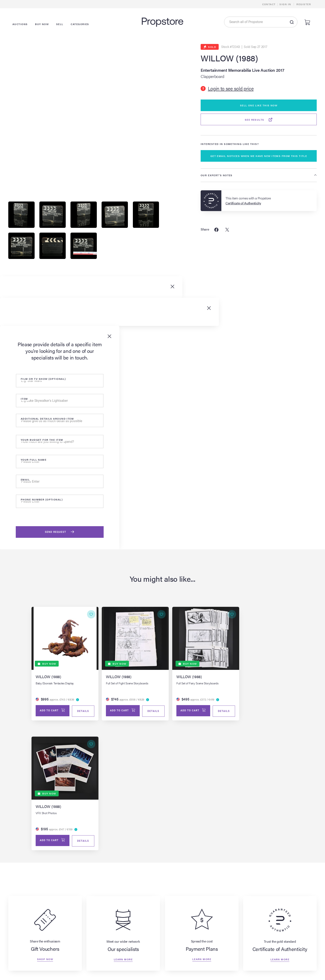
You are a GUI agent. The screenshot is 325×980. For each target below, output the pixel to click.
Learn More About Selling (180, 964)
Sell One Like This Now (259, 105)
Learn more (123, 831)
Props (112, 971)
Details (80, 712)
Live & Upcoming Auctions (72, 964)
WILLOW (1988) (229, 58)
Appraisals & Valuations (179, 971)
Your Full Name (34, 460)
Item (24, 400)
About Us (223, 957)
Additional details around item (47, 419)
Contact (269, 4)
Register (304, 4)
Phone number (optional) (42, 500)
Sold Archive (117, 964)
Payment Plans (227, 971)
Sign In (285, 4)
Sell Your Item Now (176, 957)
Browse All (115, 957)
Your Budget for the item (42, 441)
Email (25, 480)
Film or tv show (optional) (43, 380)
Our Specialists (227, 964)
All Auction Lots (64, 971)
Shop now (45, 831)
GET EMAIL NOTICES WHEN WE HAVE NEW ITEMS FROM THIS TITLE (259, 156)
